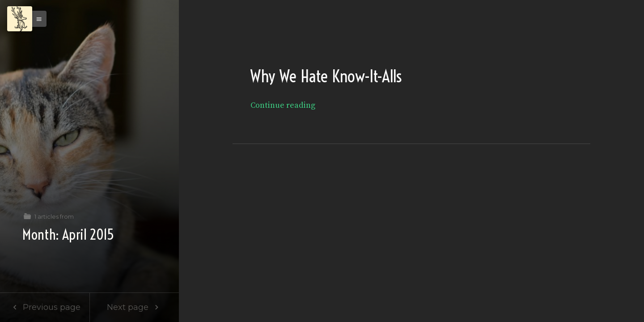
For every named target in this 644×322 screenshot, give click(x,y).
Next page (134, 307)
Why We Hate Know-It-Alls (326, 76)
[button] (37, 19)
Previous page (44, 307)
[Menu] (20, 19)
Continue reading (283, 105)
